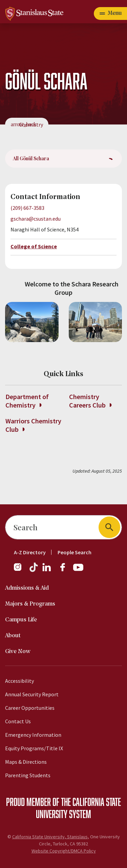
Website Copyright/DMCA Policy (64, 851)
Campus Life (21, 620)
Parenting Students (28, 775)
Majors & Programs (30, 604)
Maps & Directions (26, 762)
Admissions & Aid (27, 588)
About (13, 636)
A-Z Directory (30, 552)
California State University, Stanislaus (50, 837)
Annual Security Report (32, 694)
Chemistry (31, 124)
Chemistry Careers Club (90, 401)
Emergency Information (33, 735)
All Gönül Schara (31, 158)
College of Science (34, 246)
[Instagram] (20, 570)
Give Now (18, 652)
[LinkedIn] (47, 570)
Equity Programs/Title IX (34, 748)
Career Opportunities (30, 708)
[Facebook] (65, 570)
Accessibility (19, 681)
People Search (75, 552)
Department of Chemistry (27, 401)
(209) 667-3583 (27, 208)
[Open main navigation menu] (110, 13)
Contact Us (18, 721)
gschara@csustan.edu (36, 219)
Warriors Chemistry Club (33, 425)
